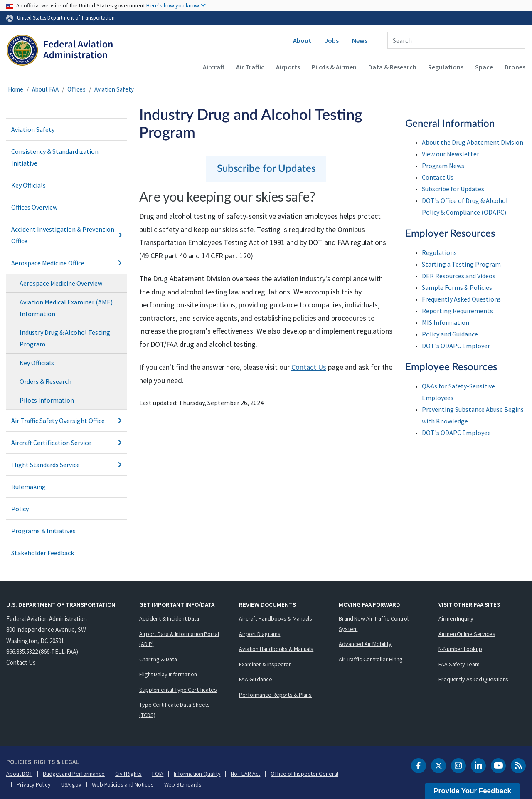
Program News (443, 166)
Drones (515, 67)
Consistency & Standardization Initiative (55, 157)
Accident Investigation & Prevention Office (66, 235)
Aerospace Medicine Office (66, 263)
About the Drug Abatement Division (473, 142)
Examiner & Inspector (265, 664)
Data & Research (392, 67)
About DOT (19, 774)
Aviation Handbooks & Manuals (276, 649)
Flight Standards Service (66, 465)
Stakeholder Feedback (43, 553)
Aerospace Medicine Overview (61, 283)
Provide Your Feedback (472, 791)
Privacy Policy (34, 784)
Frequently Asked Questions (461, 299)
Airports (288, 67)
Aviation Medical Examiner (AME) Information (66, 308)
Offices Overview (34, 207)
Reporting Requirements (457, 311)
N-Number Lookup (460, 649)
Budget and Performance (74, 774)
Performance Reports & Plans (275, 695)
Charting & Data (158, 659)
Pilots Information (47, 400)
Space (484, 67)
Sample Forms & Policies (457, 287)
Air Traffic (250, 67)
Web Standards (183, 784)
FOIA (158, 774)
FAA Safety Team (459, 664)
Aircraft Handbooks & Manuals (276, 618)
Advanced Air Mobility (365, 644)
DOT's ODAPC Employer (456, 346)
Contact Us (309, 367)
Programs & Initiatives (43, 531)
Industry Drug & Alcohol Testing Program (65, 338)
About (302, 40)
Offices (76, 89)
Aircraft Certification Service (66, 443)
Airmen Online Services (467, 634)
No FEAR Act (245, 774)
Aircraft (214, 67)
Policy (20, 509)
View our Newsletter (451, 154)
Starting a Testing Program (461, 264)
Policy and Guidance (450, 334)
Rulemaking (28, 487)
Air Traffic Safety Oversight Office (66, 421)
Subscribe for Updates (266, 169)
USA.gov (71, 784)
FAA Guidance (256, 679)
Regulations (446, 67)
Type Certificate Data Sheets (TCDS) (175, 710)
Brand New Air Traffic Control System (374, 624)
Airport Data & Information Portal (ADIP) (179, 639)
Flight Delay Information (168, 674)
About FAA (45, 89)
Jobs (332, 40)
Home (16, 89)
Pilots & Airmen (334, 67)
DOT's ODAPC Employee (456, 433)
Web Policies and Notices (123, 784)
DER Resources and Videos (459, 276)
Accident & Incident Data (169, 618)
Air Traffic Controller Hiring (371, 659)
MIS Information (446, 322)
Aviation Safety (114, 89)
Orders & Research (46, 381)
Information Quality (197, 774)
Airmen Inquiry (456, 618)
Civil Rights (128, 774)
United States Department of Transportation (66, 17)
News (360, 40)
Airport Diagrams (260, 634)
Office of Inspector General (304, 774)
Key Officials (28, 185)
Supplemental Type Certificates (178, 690)
